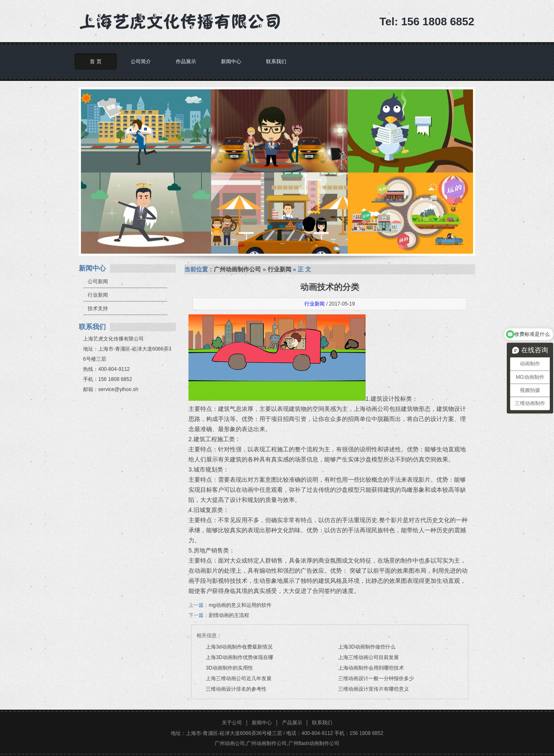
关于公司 (232, 723)
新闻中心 (231, 62)
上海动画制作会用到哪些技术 (371, 668)
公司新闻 (98, 281)
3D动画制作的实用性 (229, 668)
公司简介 (141, 62)
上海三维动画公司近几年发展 (239, 678)
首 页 (95, 62)
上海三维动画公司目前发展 (368, 657)
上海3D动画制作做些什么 (367, 647)
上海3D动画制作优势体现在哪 (239, 657)
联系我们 (276, 62)
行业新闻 (98, 295)
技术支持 (98, 308)
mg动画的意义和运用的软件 (240, 605)
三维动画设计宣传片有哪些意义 (374, 689)
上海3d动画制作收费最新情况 (239, 647)
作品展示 (186, 62)
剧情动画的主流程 (229, 615)
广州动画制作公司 (237, 269)
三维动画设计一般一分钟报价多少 (376, 678)
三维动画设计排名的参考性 (236, 689)
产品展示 (292, 723)
